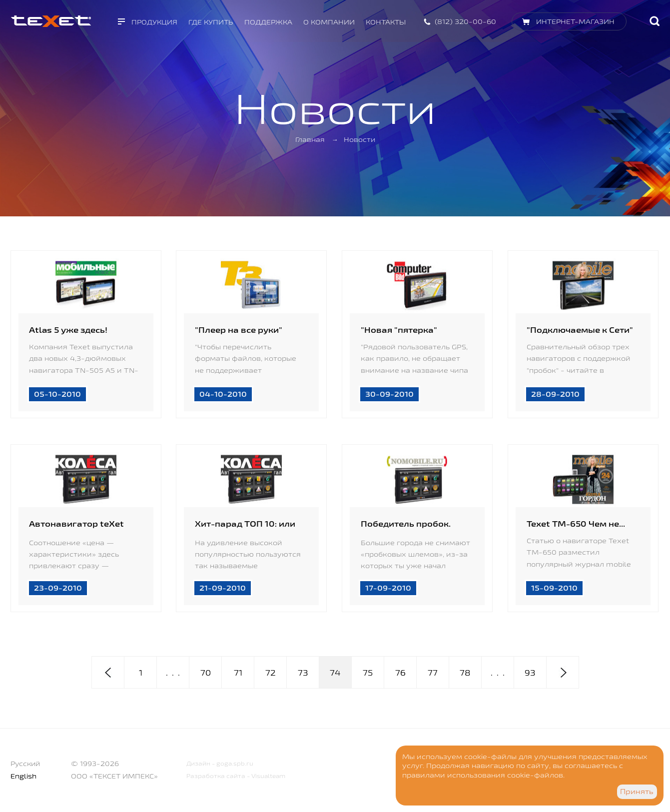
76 (400, 673)
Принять (637, 792)
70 (206, 673)
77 (433, 673)
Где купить (211, 22)
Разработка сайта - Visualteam (236, 776)
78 (465, 673)
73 (303, 673)
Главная (310, 139)
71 (238, 673)
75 (368, 673)
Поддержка (268, 22)
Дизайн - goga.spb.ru (220, 763)
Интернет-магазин (575, 21)
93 (530, 673)
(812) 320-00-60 (465, 21)
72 (271, 673)
